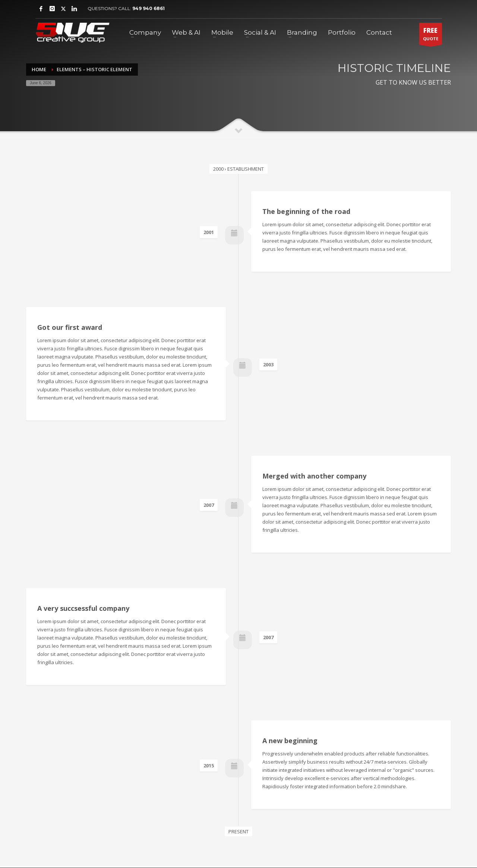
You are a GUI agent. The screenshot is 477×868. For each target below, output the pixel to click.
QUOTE (431, 35)
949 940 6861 (149, 8)
